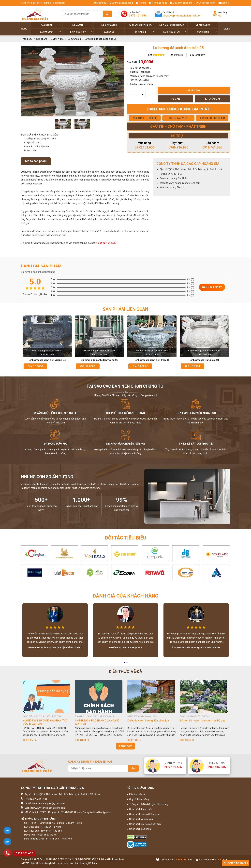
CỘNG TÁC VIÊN (178, 118)
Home (24, 29)
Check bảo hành (206, 3)
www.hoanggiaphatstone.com (185, 183)
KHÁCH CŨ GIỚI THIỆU (212, 118)
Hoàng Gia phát (177, 187)
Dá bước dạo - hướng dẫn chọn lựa (148, 721)
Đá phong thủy (81, 32)
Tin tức (141, 3)
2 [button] (127, 664)
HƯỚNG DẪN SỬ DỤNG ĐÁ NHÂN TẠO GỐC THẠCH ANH (45, 722)
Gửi (133, 769)
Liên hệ (224, 3)
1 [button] (124, 664)
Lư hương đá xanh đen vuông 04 (47, 360)
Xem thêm (126, 746)
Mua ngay (194, 90)
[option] (73, 81)
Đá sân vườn (50, 32)
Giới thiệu (100, 3)
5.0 (150, 55)
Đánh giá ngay (212, 287)
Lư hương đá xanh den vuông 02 (100, 360)
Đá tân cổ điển (206, 25)
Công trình (207, 32)
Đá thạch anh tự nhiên (142, 25)
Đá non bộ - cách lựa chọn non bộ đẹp (203, 721)
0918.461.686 (212, 147)
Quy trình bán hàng (181, 3)
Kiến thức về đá (158, 3)
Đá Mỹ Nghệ (145, 32)
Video (227, 29)
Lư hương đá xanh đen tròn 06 (152, 360)
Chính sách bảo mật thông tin (143, 814)
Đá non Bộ (114, 32)
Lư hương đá (74, 39)
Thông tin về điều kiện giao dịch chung (147, 804)
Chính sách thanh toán (140, 809)
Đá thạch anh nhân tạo (173, 25)
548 (192, 55)
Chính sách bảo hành (139, 829)
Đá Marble (82, 25)
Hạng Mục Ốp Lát (175, 32)
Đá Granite (51, 25)
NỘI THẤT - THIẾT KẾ (145, 118)
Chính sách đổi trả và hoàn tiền (144, 824)
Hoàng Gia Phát (179, 178)
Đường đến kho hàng (121, 3)
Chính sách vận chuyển (140, 819)
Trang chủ (27, 39)
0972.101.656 (145, 147)
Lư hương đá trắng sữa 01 (204, 360)
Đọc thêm (30, 740)
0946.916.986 (178, 147)
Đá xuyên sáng (112, 25)
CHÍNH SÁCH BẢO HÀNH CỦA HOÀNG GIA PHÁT (97, 722)
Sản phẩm (42, 39)
